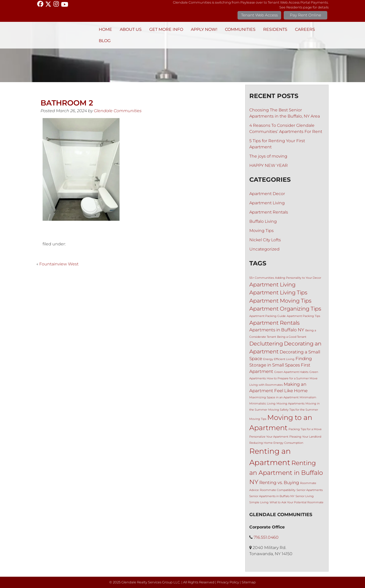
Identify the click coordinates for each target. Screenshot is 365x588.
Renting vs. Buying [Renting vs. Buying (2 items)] (279, 483)
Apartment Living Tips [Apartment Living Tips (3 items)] (278, 292)
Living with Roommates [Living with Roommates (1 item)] (266, 385)
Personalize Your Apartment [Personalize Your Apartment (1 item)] (269, 437)
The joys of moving (268, 156)
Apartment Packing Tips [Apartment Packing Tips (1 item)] (303, 316)
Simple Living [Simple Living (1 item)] (259, 502)
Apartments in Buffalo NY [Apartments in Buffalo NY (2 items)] (277, 330)
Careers (305, 29)
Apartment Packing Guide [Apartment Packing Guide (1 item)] (268, 316)
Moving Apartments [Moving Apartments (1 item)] (290, 404)
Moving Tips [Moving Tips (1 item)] (258, 419)
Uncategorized (264, 249)
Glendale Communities (118, 111)
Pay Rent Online (305, 15)
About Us (131, 29)
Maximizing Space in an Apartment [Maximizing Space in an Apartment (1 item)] (274, 397)
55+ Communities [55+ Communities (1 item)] (262, 278)
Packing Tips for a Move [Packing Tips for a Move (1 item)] (305, 429)
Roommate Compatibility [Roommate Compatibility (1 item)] (278, 490)
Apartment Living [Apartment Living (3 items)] (272, 285)
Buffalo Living (263, 221)
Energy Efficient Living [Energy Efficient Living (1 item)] (279, 359)
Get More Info (166, 29)
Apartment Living (267, 203)
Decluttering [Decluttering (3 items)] (266, 344)
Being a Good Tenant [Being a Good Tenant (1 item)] (292, 337)
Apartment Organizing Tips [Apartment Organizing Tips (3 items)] (285, 309)
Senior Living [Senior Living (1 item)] (305, 496)
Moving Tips (262, 231)
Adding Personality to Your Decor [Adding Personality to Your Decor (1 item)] (298, 278)
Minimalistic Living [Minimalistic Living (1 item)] (262, 404)
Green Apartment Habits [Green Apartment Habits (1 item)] (291, 372)
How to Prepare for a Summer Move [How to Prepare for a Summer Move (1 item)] (292, 378)
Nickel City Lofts (265, 240)
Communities (240, 29)
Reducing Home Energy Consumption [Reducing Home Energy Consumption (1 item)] (276, 443)
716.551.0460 (266, 537)
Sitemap (249, 582)
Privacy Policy (228, 582)
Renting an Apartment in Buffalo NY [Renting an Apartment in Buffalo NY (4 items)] (286, 472)
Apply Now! (204, 29)
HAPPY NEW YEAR (269, 165)
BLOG (105, 41)
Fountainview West (59, 264)
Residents (275, 29)
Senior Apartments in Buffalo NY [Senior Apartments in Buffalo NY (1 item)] (272, 496)
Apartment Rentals (269, 212)
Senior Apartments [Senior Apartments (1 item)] (310, 490)
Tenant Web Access (259, 15)
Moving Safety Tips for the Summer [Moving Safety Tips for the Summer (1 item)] (293, 410)
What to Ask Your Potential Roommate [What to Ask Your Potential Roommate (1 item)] (297, 502)
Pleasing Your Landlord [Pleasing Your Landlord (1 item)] (305, 437)
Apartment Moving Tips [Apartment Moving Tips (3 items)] (280, 301)
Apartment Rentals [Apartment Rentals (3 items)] (274, 323)
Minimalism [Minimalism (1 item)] (308, 397)
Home (105, 29)
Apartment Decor (267, 194)
